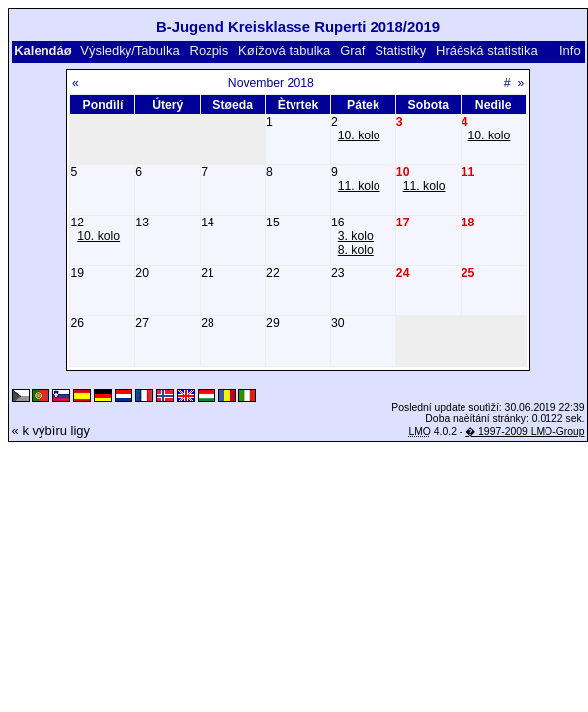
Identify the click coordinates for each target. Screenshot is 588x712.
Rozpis (210, 51)
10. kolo (359, 135)
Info (570, 51)
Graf (352, 51)
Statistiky (400, 51)
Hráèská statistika (487, 51)
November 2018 (271, 83)
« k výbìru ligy (51, 431)
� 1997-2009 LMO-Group (525, 432)
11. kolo (359, 186)
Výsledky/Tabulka (129, 51)
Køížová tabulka (284, 51)
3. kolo (356, 236)
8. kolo (356, 250)
